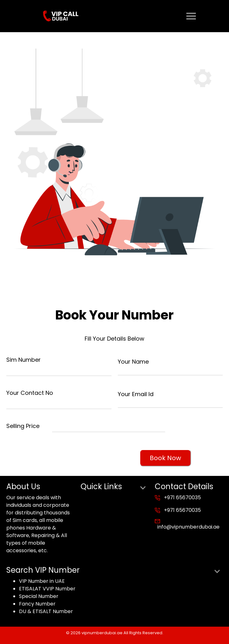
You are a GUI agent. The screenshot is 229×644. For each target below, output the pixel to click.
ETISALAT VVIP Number (47, 589)
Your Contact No (30, 393)
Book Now (165, 458)
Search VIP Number (114, 570)
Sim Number (24, 360)
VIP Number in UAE (42, 581)
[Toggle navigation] (191, 16)
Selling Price (23, 426)
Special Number (39, 596)
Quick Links (114, 487)
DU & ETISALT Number (46, 611)
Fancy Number (37, 604)
